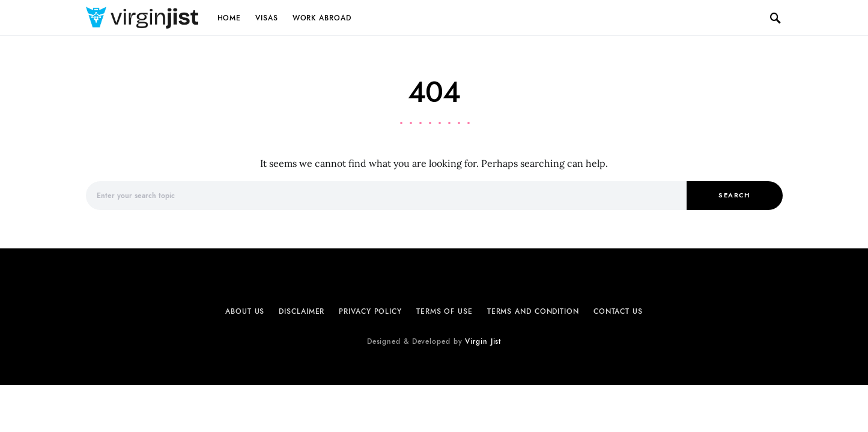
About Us (245, 311)
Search (734, 195)
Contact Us (618, 311)
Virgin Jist (483, 341)
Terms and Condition (533, 311)
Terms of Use (445, 311)
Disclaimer (302, 311)
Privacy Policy (370, 311)
